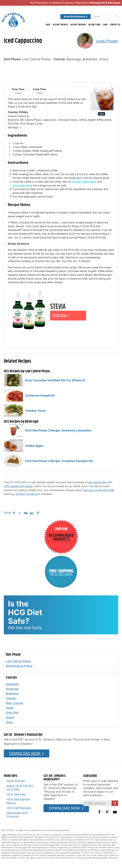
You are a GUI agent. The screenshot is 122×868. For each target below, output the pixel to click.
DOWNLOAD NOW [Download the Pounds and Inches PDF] (27, 753)
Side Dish (12, 713)
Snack (10, 717)
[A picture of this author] (85, 41)
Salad (10, 708)
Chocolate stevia (22, 186)
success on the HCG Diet (99, 490)
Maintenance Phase (19, 666)
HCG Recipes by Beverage (21, 422)
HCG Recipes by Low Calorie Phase (27, 371)
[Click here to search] (117, 16)
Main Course (14, 703)
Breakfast (12, 694)
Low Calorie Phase (18, 661)
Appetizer (12, 684)
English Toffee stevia (85, 182)
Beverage (12, 689)
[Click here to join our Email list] (115, 803)
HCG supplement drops (18, 486)
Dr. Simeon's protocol (25, 494)
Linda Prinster (107, 41)
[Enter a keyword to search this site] (106, 17)
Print (102, 114)
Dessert (11, 698)
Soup (9, 722)
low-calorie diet (97, 482)
